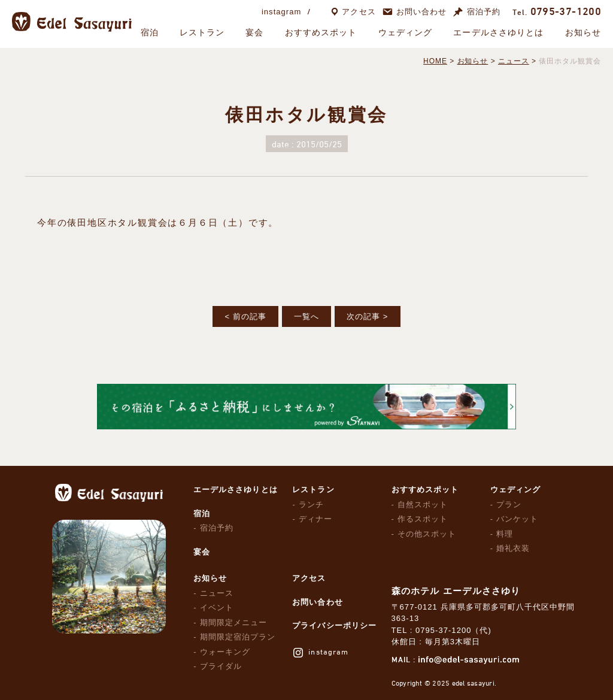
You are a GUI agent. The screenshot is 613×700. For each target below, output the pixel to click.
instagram (281, 12)
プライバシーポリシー (334, 625)
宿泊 (150, 32)
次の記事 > (367, 316)
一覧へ (306, 316)
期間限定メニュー (233, 622)
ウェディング (406, 32)
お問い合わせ (421, 12)
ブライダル (221, 666)
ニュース (217, 593)
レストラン (202, 32)
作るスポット (423, 519)
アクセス (359, 12)
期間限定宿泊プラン (238, 637)
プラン (509, 504)
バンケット (517, 519)
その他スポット (427, 534)
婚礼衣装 (513, 548)
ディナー (315, 519)
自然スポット (423, 504)
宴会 (254, 32)
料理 (505, 534)
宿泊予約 (484, 12)
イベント (217, 607)
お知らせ (583, 32)
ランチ (311, 504)
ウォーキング (225, 652)
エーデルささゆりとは (498, 32)
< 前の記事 (245, 316)
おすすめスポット (321, 32)
